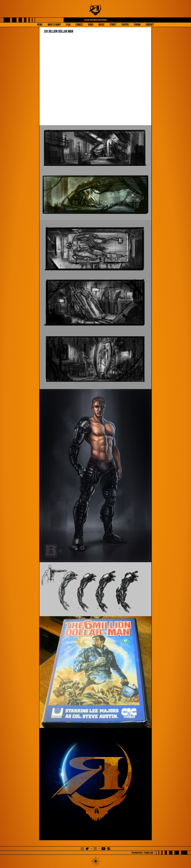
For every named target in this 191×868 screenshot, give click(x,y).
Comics (79, 25)
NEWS (40, 25)
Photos (125, 25)
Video (91, 25)
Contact (150, 25)
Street (113, 25)
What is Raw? (54, 25)
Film (68, 25)
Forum (137, 25)
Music (101, 25)
